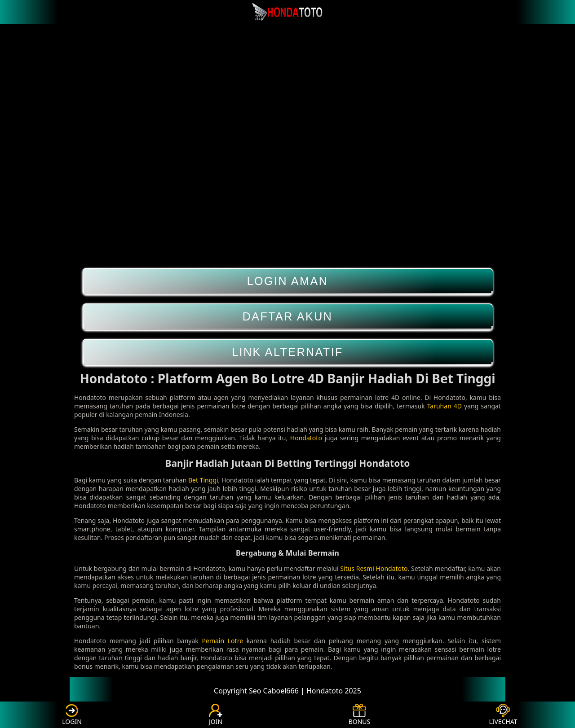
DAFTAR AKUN (288, 317)
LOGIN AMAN (288, 281)
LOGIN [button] (72, 715)
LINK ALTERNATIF (288, 352)
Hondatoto (306, 438)
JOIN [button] (216, 715)
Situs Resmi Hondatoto (374, 568)
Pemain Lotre (223, 641)
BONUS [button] (360, 715)
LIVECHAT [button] (503, 715)
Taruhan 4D (445, 406)
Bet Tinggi (203, 480)
